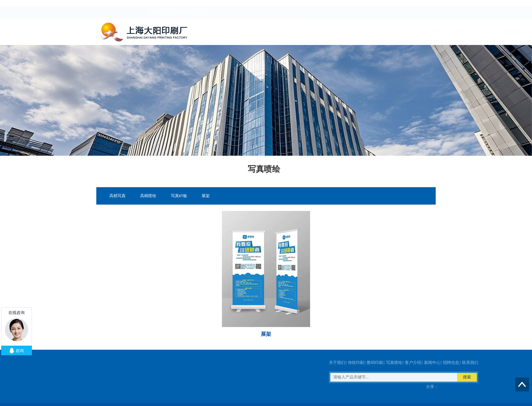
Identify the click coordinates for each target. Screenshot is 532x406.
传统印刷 (265, 32)
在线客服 (70, 387)
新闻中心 (371, 32)
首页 (215, 32)
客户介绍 (345, 32)
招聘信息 (398, 32)
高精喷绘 (148, 196)
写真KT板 (179, 196)
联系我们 (425, 32)
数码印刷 (291, 32)
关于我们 (238, 32)
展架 (206, 196)
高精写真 (117, 196)
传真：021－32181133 (31, 387)
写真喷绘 (318, 32)
